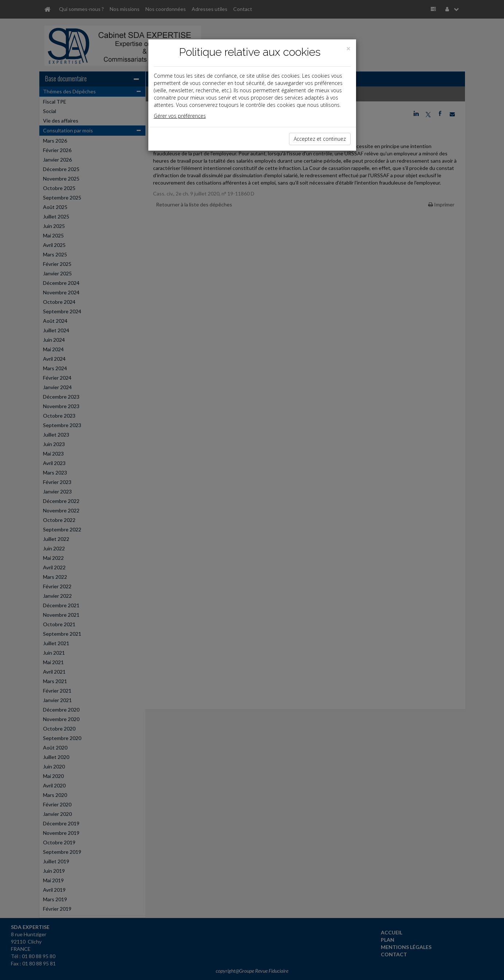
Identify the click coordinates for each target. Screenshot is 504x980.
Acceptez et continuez (320, 139)
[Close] (348, 49)
